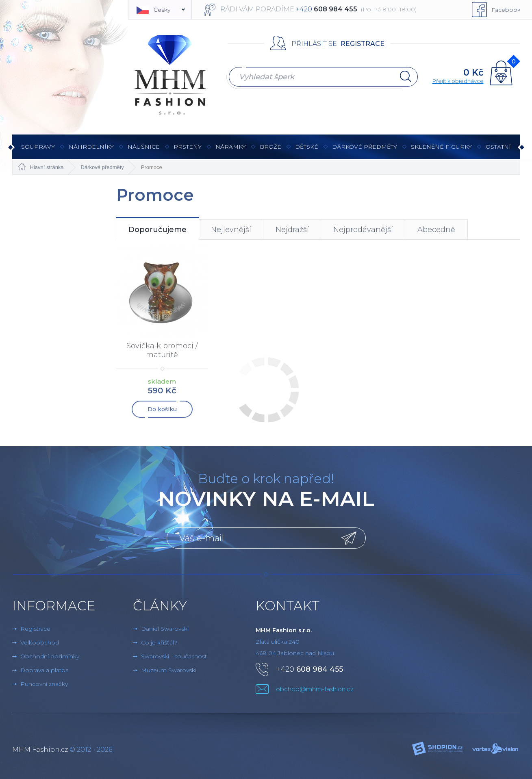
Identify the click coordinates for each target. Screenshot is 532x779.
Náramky (231, 151)
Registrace (363, 44)
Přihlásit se (314, 44)
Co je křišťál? (159, 642)
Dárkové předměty (365, 151)
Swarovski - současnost (174, 655)
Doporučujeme (157, 230)
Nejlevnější (231, 230)
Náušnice (144, 151)
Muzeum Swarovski (169, 669)
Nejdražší (292, 230)
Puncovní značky (44, 683)
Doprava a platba (45, 669)
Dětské (307, 147)
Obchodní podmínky (50, 655)
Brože (270, 147)
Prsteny (188, 151)
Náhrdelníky (91, 151)
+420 (309, 668)
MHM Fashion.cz (40, 749)
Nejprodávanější (363, 230)
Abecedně (436, 230)
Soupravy (38, 151)
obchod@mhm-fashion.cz (315, 688)
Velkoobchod (40, 642)
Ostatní (498, 151)
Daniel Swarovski (165, 628)
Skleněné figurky (441, 151)
